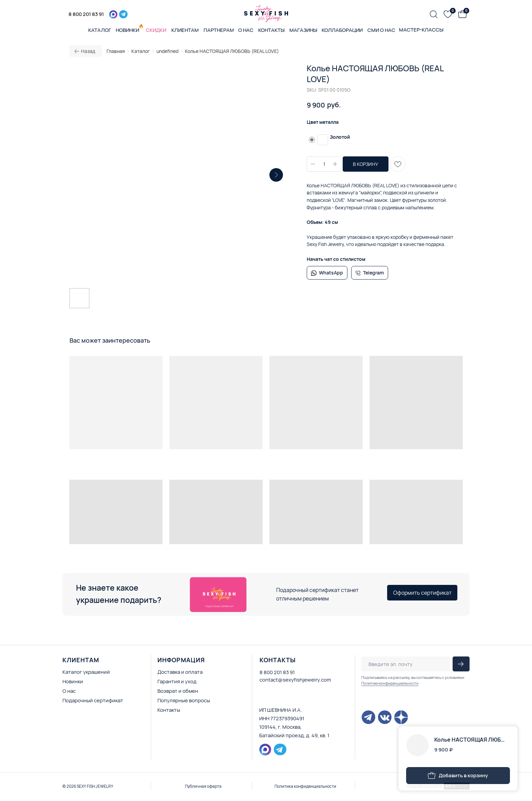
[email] (406, 664)
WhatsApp (331, 273)
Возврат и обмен (178, 691)
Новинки (73, 681)
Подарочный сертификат (93, 700)
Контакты (169, 710)
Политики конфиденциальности (390, 683)
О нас (69, 691)
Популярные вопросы (184, 700)
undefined (167, 51)
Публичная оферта (203, 786)
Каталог (141, 51)
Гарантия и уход (177, 681)
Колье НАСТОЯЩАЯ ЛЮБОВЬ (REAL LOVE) (232, 51)
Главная (116, 51)
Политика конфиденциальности (305, 786)
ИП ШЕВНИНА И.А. (281, 710)
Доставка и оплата (180, 672)
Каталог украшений (86, 672)
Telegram (373, 273)
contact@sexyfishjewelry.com (295, 680)
